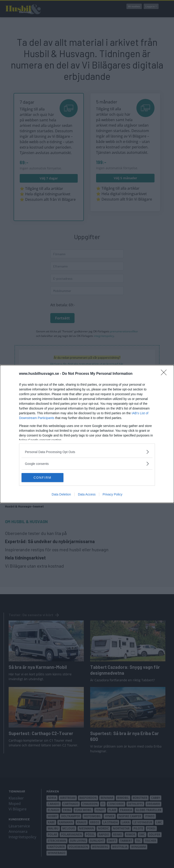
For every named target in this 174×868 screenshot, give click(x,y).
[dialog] (87, 434)
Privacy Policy (112, 494)
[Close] (165, 374)
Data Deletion (61, 494)
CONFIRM (43, 477)
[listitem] (87, 452)
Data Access (87, 494)
